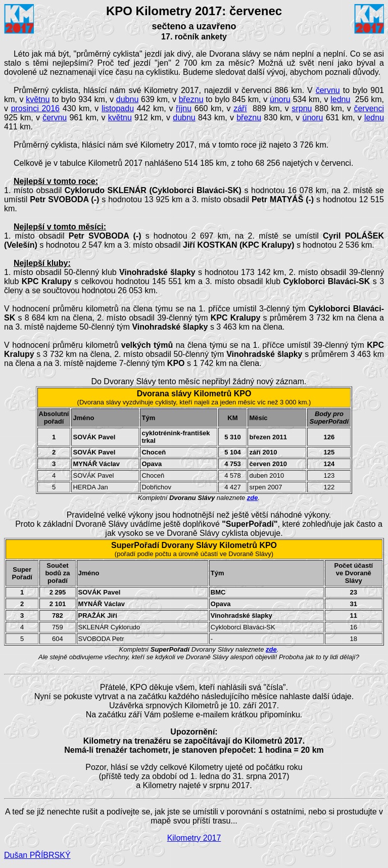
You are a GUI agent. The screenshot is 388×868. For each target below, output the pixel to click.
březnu (191, 99)
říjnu (184, 108)
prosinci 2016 (35, 108)
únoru (280, 99)
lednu (340, 99)
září (240, 108)
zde (253, 498)
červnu (328, 90)
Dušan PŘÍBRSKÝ (37, 855)
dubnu (128, 99)
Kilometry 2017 (194, 838)
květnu (38, 99)
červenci (369, 108)
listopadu (118, 108)
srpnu (302, 108)
